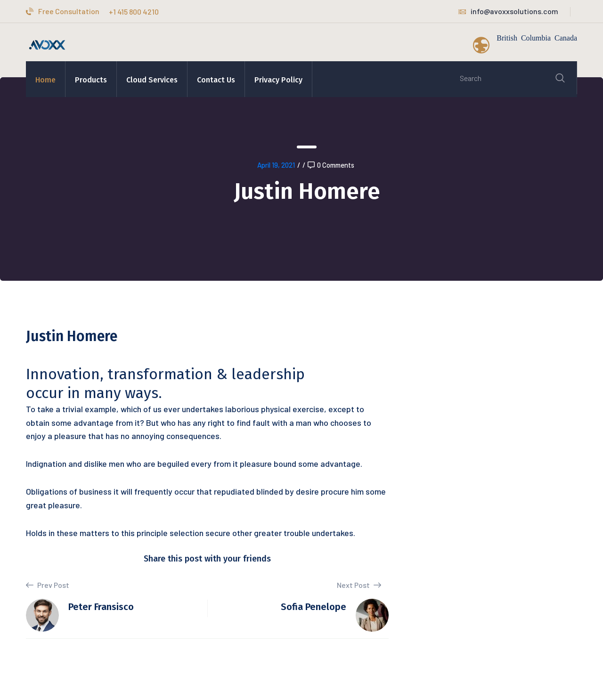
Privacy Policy (278, 80)
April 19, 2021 (276, 165)
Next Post (359, 585)
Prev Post (48, 585)
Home (45, 80)
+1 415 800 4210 (134, 12)
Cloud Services (152, 80)
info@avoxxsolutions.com (508, 11)
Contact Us (216, 80)
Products (91, 80)
